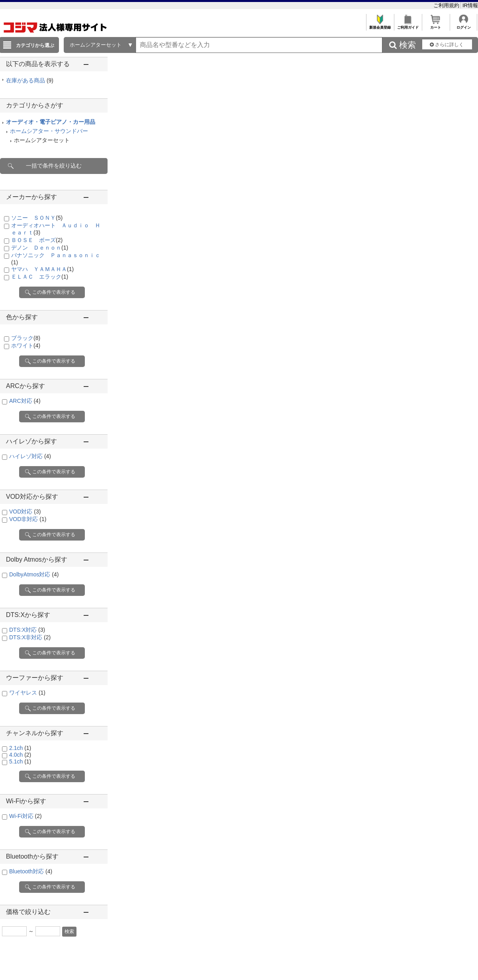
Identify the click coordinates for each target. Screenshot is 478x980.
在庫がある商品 (30, 80)
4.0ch (20, 755)
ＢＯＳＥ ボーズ (37, 240)
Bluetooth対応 (31, 871)
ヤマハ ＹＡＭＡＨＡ (42, 269)
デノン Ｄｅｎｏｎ (40, 248)
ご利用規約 (447, 5)
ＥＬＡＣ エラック (40, 277)
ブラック (26, 338)
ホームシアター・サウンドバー (49, 131)
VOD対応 (25, 511)
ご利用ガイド (408, 25)
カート (436, 25)
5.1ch (20, 761)
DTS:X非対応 (30, 637)
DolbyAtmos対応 (34, 574)
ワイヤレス (27, 693)
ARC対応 (25, 401)
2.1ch (20, 748)
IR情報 (470, 5)
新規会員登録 (380, 25)
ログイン (463, 25)
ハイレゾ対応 (30, 456)
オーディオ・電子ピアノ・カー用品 (51, 122)
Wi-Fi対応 (25, 816)
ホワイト (26, 346)
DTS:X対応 (27, 630)
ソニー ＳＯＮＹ (37, 218)
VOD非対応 (28, 519)
